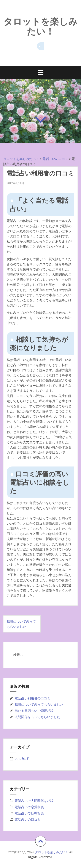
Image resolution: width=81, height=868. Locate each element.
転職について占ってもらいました (39, 704)
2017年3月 (22, 759)
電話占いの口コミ (28, 819)
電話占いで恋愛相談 (29, 807)
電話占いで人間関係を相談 (34, 801)
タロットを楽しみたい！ (40, 26)
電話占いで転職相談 (29, 813)
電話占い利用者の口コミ (33, 698)
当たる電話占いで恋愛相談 (34, 711)
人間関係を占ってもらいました (37, 717)
